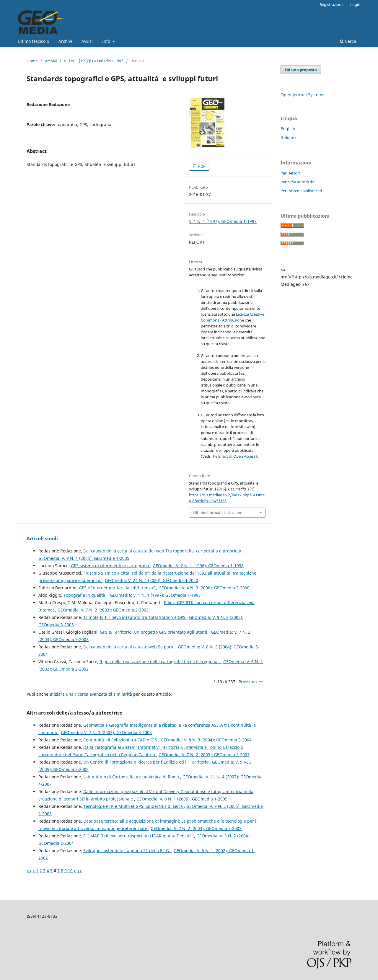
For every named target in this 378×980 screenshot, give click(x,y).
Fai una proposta (301, 70)
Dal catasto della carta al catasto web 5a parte (129, 647)
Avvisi (87, 41)
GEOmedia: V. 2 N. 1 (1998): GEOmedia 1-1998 (198, 566)
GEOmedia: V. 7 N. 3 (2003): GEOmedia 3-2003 (106, 732)
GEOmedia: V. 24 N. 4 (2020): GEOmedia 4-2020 (151, 580)
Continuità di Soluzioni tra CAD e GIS (121, 740)
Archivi (65, 41)
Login (355, 4)
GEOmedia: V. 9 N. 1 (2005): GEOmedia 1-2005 (84, 558)
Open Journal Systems (302, 95)
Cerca (348, 41)
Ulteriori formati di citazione (218, 513)
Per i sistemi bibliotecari (301, 191)
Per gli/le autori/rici (298, 182)
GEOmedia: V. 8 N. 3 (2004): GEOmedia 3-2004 (206, 740)
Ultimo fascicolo (33, 41)
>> (80, 871)
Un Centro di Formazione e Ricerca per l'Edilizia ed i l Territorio (146, 762)
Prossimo (248, 682)
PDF (201, 166)
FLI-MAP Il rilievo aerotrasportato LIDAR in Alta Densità (139, 836)
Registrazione (331, 4)
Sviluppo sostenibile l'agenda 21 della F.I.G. (127, 851)
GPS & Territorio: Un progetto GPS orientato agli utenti (154, 632)
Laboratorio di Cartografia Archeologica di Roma (132, 777)
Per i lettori (290, 173)
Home (32, 61)
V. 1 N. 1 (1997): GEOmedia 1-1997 (94, 61)
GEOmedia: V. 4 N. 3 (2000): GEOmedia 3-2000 (204, 588)
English (288, 129)
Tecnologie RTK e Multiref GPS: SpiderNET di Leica (134, 806)
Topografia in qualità (85, 595)
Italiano (288, 137)
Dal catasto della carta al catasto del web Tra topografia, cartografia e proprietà (163, 551)
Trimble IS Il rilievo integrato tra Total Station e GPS (135, 617)
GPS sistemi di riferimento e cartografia (111, 566)
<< (29, 871)
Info (107, 41)
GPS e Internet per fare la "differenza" (118, 588)
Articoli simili (42, 539)
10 (70, 871)
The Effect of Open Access (233, 456)
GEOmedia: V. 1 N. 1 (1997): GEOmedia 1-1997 (155, 595)
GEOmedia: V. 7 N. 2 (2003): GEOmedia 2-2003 (103, 610)
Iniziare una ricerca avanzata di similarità (91, 694)
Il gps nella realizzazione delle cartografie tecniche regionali (160, 662)
